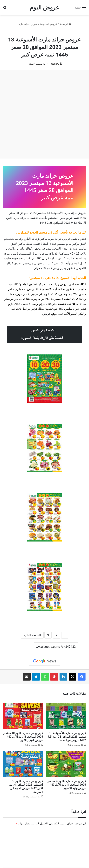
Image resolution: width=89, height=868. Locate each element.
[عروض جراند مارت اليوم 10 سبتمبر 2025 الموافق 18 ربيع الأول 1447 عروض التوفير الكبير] (23, 716)
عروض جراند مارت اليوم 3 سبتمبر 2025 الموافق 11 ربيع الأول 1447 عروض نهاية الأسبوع (67, 785)
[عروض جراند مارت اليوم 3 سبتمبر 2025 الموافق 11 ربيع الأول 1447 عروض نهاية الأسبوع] (66, 764)
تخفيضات (32, 218)
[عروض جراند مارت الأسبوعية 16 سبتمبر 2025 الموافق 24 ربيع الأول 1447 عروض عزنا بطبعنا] (66, 716)
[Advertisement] (44, 114)
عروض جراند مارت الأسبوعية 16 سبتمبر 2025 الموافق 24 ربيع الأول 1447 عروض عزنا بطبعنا (66, 737)
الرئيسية (65, 24)
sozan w (55, 64)
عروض (46, 314)
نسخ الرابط (22, 647)
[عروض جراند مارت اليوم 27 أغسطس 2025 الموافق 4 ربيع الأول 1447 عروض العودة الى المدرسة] (23, 764)
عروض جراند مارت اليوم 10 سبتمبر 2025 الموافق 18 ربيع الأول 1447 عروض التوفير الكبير (23, 737)
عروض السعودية (48, 24)
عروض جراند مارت (28, 24)
